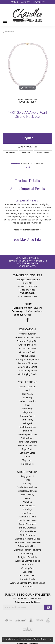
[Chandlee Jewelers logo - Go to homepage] (27, 15)
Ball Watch (27, 394)
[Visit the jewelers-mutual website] (20, 620)
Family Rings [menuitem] (27, 553)
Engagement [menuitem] (27, 476)
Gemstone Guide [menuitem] (28, 352)
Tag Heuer (27, 460)
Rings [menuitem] (27, 480)
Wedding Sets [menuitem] (27, 568)
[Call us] (27, 293)
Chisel (27, 405)
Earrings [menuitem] (27, 484)
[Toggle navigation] (5, 21)
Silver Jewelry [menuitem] (27, 495)
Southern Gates (27, 453)
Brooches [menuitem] (27, 572)
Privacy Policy (40, 639)
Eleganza (27, 412)
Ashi (27, 390)
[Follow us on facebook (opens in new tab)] (27, 320)
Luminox (27, 431)
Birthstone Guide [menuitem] (27, 348)
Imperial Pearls (28, 416)
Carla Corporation (27, 401)
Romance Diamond (27, 445)
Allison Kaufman (28, 387)
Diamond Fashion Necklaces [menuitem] (28, 542)
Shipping (10, 153)
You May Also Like (27, 240)
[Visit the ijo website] (40, 620)
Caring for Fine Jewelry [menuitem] (28, 359)
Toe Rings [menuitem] (27, 509)
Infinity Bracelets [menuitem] (27, 528)
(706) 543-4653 (28, 102)
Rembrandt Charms (27, 442)
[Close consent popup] (50, 639)
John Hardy (27, 420)
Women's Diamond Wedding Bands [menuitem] (28, 583)
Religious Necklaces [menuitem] (27, 546)
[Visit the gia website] (9, 620)
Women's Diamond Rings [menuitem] (27, 561)
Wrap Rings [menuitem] (27, 564)
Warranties (43, 153)
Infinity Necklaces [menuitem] (27, 531)
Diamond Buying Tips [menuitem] (27, 341)
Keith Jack (27, 423)
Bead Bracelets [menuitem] (27, 506)
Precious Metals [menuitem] (27, 356)
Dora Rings (28, 409)
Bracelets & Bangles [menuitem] (28, 491)
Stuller (27, 456)
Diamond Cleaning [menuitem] (27, 363)
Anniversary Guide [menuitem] (27, 370)
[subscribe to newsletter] (48, 607)
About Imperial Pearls (28, 189)
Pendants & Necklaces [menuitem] (27, 487)
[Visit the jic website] (48, 620)
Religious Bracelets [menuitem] (27, 557)
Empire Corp (27, 464)
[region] (27, 67)
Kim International (27, 427)
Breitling (27, 398)
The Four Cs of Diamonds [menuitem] (28, 337)
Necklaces (9, 32)
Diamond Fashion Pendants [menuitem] (28, 550)
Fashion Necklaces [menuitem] (28, 520)
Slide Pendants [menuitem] (28, 535)
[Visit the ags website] (28, 629)
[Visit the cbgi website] (31, 620)
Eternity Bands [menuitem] (27, 579)
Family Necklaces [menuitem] (27, 524)
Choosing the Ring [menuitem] (28, 345)
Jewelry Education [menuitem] (27, 334)
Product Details (28, 181)
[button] (14, 2)
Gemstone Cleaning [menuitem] (27, 367)
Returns (26, 153)
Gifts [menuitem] (27, 498)
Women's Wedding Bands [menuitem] (28, 539)
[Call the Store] (27, 290)
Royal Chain (27, 449)
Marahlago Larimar (28, 434)
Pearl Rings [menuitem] (28, 587)
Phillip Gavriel (27, 438)
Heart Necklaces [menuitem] (27, 575)
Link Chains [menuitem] (27, 513)
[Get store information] (27, 296)
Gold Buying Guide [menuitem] (27, 374)
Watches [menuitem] (27, 502)
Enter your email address (27, 602)
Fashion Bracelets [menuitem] (27, 517)
